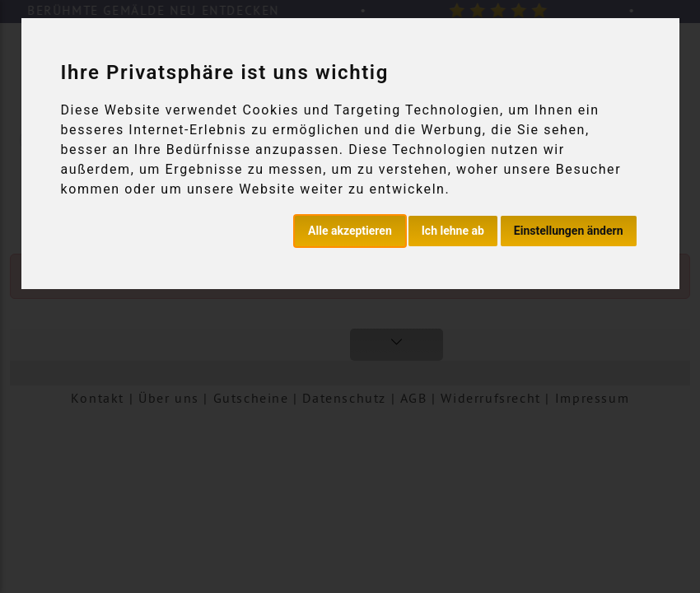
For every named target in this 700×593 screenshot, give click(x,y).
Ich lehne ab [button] (453, 231)
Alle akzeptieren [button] (350, 231)
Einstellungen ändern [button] (569, 231)
